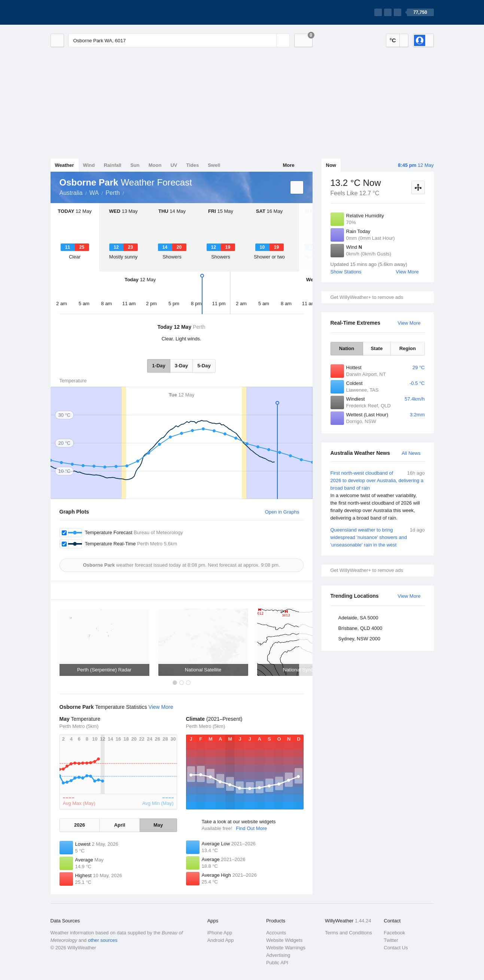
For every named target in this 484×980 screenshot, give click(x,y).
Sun (135, 165)
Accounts (276, 933)
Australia (71, 193)
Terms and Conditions (348, 933)
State (377, 348)
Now (331, 165)
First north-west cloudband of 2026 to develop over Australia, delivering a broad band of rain (378, 496)
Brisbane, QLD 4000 (360, 628)
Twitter (391, 940)
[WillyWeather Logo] (86, 12)
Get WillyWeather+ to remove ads (367, 297)
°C (393, 40)
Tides (192, 165)
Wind (89, 165)
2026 (80, 825)
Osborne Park (128, 192)
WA (94, 193)
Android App (221, 940)
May (158, 825)
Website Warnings (286, 948)
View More (407, 272)
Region (408, 348)
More (288, 165)
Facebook (394, 933)
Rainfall (112, 165)
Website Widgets (284, 940)
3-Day (181, 366)
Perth (113, 193)
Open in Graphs (282, 512)
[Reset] (270, 40)
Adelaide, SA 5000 (358, 618)
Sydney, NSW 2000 (359, 639)
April (120, 825)
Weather (65, 165)
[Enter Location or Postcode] (179, 40)
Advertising (278, 955)
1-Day (159, 366)
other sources (103, 940)
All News (411, 453)
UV (174, 165)
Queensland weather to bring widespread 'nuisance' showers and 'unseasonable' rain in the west (378, 537)
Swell (214, 165)
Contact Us (396, 948)
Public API (277, 963)
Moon (155, 165)
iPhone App (220, 933)
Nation (347, 348)
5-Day (204, 366)
